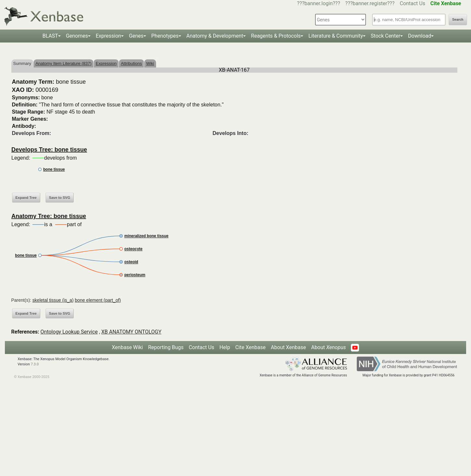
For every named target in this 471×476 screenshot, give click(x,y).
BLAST (50, 36)
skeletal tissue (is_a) (53, 300)
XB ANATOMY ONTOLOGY (131, 332)
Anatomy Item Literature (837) (63, 63)
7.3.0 (35, 364)
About (328, 347)
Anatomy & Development (215, 36)
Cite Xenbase (251, 347)
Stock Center (385, 36)
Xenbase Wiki (128, 347)
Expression (108, 36)
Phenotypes (165, 36)
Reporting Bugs (166, 347)
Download (420, 36)
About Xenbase (288, 347)
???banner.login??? (319, 3)
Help (225, 347)
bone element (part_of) (98, 300)
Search (458, 20)
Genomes (77, 36)
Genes (136, 36)
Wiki (150, 63)
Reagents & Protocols (276, 36)
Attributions (131, 63)
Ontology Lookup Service (69, 332)
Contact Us (412, 3)
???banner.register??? (370, 3)
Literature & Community (336, 36)
